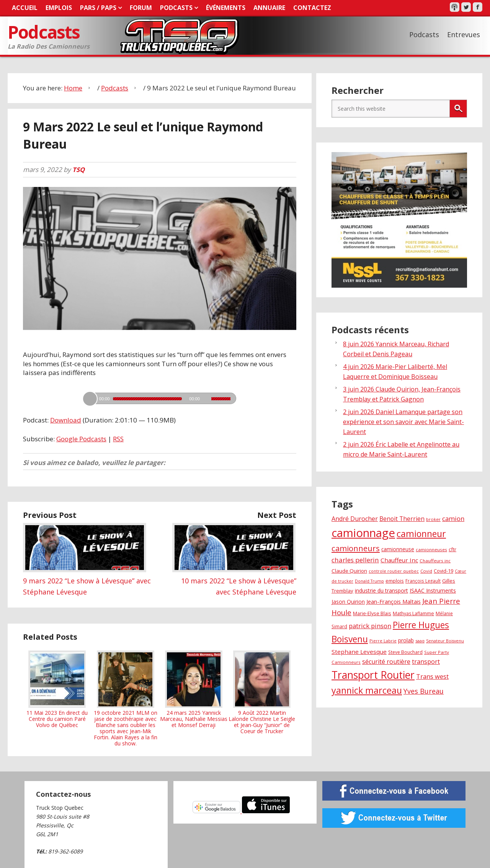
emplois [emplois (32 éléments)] (395, 580)
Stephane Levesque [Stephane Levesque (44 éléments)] (359, 651)
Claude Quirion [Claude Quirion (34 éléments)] (349, 570)
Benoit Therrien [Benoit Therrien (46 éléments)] (402, 518)
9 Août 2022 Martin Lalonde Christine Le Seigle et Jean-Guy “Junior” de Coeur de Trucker (262, 692)
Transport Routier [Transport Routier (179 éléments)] (373, 675)
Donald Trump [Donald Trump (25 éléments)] (369, 581)
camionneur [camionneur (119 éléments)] (421, 533)
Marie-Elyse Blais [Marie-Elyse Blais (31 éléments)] (372, 613)
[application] (160, 396)
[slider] (147, 398)
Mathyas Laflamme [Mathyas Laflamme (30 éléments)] (413, 613)
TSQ (79, 169)
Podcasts (45, 32)
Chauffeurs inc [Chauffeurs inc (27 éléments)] (435, 560)
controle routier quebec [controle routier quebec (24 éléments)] (394, 571)
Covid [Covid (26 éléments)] (426, 571)
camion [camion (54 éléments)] (453, 518)
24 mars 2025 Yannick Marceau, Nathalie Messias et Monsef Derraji (194, 689)
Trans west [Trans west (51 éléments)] (432, 676)
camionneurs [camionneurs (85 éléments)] (356, 548)
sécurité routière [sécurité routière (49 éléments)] (386, 661)
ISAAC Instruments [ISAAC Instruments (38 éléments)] (433, 590)
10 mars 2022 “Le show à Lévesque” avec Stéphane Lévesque (234, 580)
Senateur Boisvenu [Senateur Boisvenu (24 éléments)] (445, 640)
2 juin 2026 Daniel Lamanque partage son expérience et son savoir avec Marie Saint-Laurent (403, 421)
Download (66, 420)
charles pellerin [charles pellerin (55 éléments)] (355, 559)
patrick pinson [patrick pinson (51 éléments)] (370, 625)
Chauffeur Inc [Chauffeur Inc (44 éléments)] (399, 560)
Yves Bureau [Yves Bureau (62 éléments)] (424, 691)
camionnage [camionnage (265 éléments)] (363, 532)
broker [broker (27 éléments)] (433, 519)
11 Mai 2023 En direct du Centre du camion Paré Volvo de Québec (57, 689)
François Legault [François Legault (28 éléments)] (423, 580)
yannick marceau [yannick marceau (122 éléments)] (367, 690)
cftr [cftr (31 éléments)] (452, 549)
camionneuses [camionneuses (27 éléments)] (431, 549)
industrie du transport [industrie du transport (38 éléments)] (381, 590)
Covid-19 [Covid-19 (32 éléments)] (443, 570)
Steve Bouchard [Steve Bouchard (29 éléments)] (405, 652)
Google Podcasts (81, 438)
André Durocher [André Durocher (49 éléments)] (355, 518)
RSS (118, 438)
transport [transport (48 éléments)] (426, 661)
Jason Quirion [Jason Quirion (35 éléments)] (348, 601)
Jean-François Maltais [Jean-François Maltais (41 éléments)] (394, 601)
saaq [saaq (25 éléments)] (420, 640)
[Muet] (206, 398)
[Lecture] (90, 398)
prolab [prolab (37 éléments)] (406, 640)
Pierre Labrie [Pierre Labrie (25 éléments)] (383, 640)
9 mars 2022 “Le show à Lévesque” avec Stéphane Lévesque (87, 580)
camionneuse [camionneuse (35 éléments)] (398, 549)
